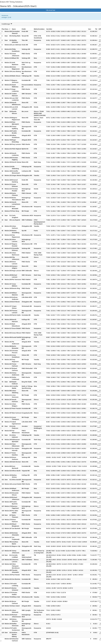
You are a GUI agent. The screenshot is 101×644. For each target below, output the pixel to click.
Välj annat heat (50, 10)
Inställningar (7, 24)
